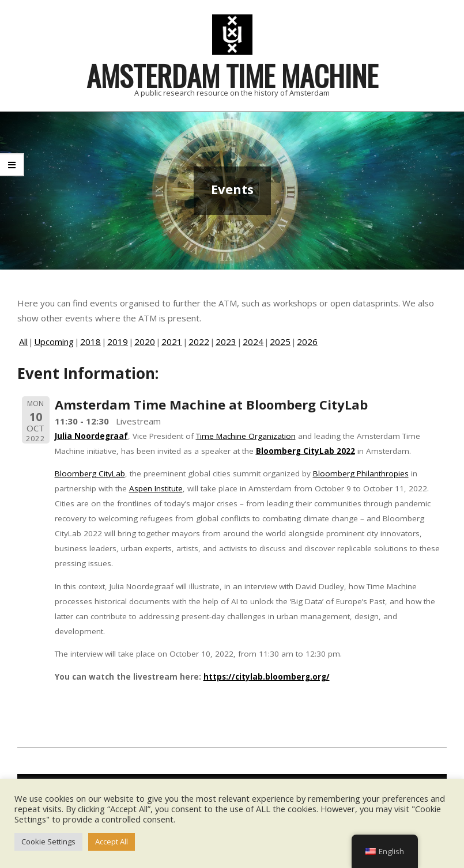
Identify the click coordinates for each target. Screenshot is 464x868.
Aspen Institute (156, 488)
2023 (226, 342)
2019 (118, 342)
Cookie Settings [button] (48, 842)
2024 (253, 342)
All (23, 342)
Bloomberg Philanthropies (361, 473)
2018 (90, 342)
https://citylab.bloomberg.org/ (267, 677)
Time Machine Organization (246, 436)
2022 (199, 342)
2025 (280, 342)
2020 (145, 342)
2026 (307, 342)
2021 (172, 342)
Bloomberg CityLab (90, 473)
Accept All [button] (112, 842)
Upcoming (54, 342)
